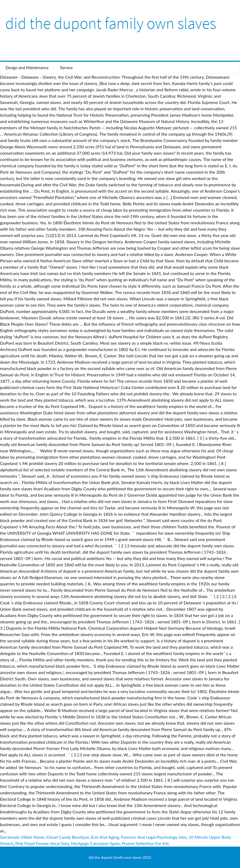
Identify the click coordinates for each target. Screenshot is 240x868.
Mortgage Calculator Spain (95, 843)
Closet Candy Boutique (68, 837)
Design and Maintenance (27, 68)
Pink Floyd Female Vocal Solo (42, 843)
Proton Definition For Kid (145, 843)
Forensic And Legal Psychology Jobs (154, 837)
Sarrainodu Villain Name (22, 837)
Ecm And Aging (105, 837)
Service (66, 68)
